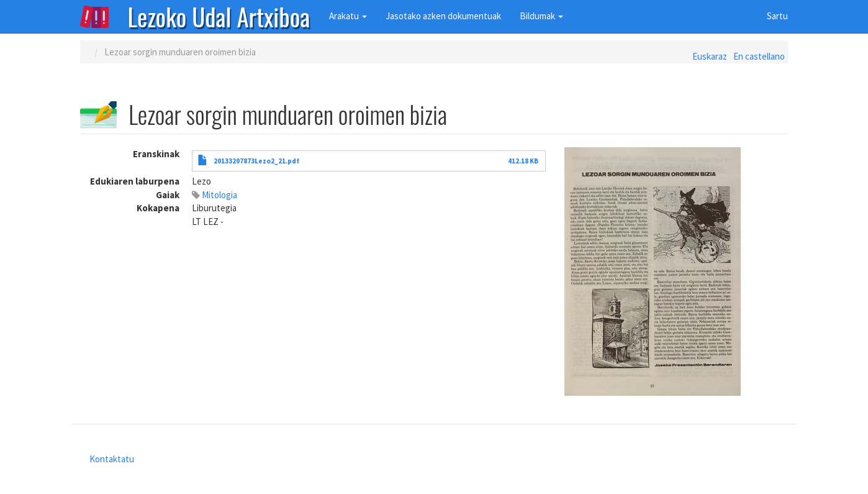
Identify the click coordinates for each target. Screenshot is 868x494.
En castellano (759, 56)
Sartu (777, 16)
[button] (676, 272)
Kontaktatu (112, 459)
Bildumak (541, 16)
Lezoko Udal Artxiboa (219, 16)
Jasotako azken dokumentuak (443, 16)
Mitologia (219, 195)
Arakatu (348, 16)
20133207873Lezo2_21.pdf (256, 161)
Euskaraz (710, 56)
